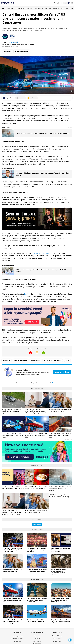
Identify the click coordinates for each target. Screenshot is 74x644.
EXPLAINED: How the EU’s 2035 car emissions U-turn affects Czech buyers (13, 411)
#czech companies (21, 360)
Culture (29, 8)
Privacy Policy (57, 639)
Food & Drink (38, 8)
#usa (67, 360)
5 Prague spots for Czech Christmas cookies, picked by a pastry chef (36, 487)
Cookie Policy (57, 641)
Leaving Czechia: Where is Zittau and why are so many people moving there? (60, 600)
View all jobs (37, 524)
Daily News (10, 8)
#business (6, 360)
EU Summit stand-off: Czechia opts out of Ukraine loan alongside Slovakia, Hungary (13, 550)
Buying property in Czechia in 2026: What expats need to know (60, 410)
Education (64, 8)
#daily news (35, 360)
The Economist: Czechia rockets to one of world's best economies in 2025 (36, 435)
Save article (21, 98)
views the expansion (41, 253)
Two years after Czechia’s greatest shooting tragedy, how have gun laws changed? (36, 550)
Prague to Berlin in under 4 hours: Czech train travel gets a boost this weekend (61, 621)
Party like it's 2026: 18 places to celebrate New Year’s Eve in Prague (13, 487)
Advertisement (68, 128)
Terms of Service (57, 636)
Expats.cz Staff (13, 42)
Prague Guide (20, 8)
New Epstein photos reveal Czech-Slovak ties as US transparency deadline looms (61, 550)
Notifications (32, 98)
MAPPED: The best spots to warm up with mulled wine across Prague (60, 496)
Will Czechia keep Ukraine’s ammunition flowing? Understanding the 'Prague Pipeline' (59, 572)
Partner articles (37, 466)
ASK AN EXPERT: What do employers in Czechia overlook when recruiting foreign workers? (36, 411)
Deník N (27, 294)
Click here (55, 383)
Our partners (37, 641)
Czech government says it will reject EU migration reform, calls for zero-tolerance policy (37, 600)
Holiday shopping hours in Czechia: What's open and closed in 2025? (37, 570)
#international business (53, 360)
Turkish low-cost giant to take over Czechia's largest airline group (37, 621)
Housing (56, 8)
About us (37, 636)
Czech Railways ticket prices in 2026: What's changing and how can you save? (13, 435)
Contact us (37, 639)
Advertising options (17, 636)
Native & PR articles (17, 639)
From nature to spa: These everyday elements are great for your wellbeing (43, 133)
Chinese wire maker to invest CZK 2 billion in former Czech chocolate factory (60, 435)
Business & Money (22, 51)
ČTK (18, 42)
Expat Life (48, 8)
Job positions (17, 641)
